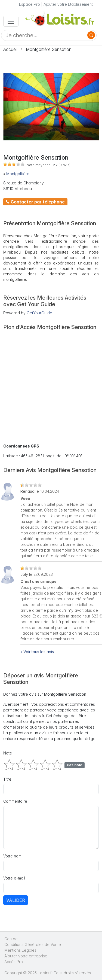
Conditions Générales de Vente (33, 944)
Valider (16, 900)
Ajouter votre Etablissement (68, 4)
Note (8, 753)
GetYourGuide (39, 313)
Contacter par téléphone (35, 202)
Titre (7, 779)
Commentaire (15, 801)
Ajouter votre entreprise (26, 956)
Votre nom (12, 856)
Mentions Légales (20, 950)
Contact (11, 939)
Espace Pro (30, 4)
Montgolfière (18, 174)
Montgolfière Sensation (49, 49)
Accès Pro (14, 962)
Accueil (10, 49)
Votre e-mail (14, 878)
